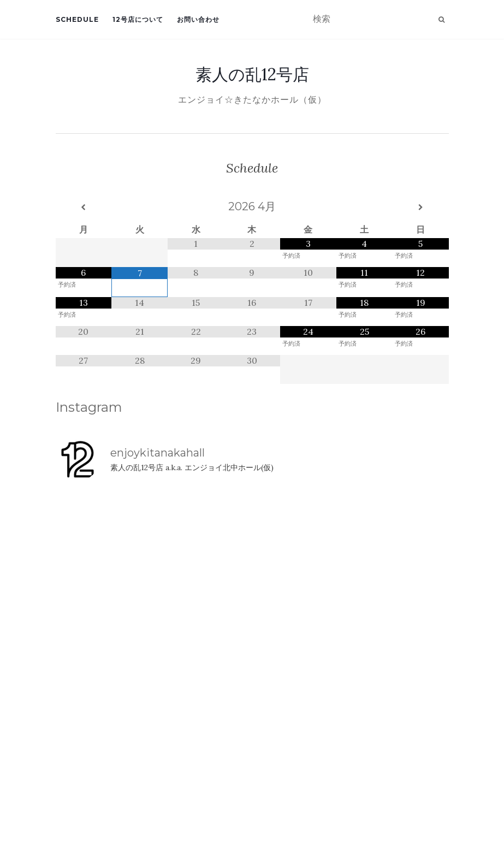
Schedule (77, 19)
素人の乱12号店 (252, 74)
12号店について (138, 19)
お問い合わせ (198, 19)
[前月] (84, 208)
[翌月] (421, 208)
